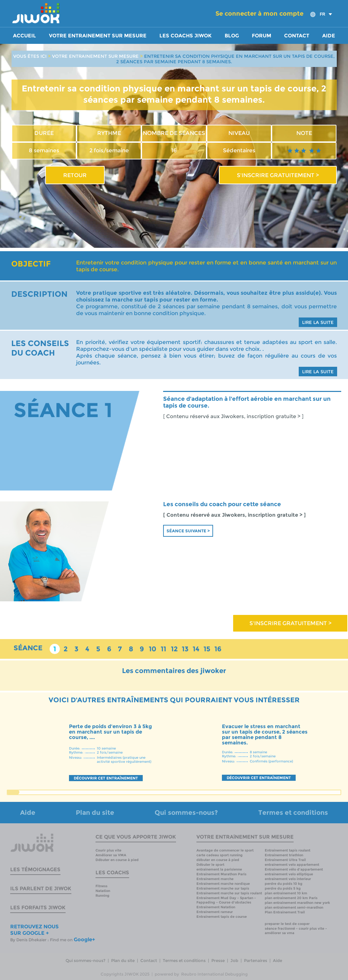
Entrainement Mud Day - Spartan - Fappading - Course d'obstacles (226, 900)
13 (185, 649)
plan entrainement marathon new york (297, 903)
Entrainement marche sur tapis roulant (229, 893)
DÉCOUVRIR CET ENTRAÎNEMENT (106, 778)
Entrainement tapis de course (222, 917)
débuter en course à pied (218, 860)
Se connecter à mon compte (259, 14)
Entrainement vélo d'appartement (294, 869)
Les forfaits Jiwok (38, 907)
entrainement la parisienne (219, 869)
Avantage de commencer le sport (225, 850)
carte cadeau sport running (220, 855)
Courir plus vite (108, 850)
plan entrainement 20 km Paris (291, 898)
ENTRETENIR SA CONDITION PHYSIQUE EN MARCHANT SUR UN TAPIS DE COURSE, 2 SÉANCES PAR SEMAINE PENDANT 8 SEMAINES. (226, 59)
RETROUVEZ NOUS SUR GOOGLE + (34, 930)
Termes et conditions (293, 813)
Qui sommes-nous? (186, 813)
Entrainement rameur (215, 912)
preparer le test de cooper (287, 924)
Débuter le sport (210, 865)
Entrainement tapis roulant (288, 850)
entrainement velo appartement (292, 865)
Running (102, 896)
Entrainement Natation (216, 907)
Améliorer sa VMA (111, 855)
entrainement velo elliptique (289, 874)
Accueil (24, 36)
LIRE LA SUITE (318, 322)
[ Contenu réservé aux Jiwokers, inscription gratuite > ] (233, 416)
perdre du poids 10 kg (284, 884)
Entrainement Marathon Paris (221, 874)
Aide (329, 36)
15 (207, 649)
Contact (297, 36)
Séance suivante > (188, 531)
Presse (218, 960)
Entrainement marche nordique (223, 884)
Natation (103, 891)
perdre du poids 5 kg (283, 888)
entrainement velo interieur (288, 879)
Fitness (101, 886)
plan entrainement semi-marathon (294, 907)
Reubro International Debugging (214, 974)
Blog (232, 36)
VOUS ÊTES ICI (30, 56)
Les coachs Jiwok (186, 36)
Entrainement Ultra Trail (285, 860)
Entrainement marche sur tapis (223, 888)
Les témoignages (35, 869)
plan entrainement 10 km (286, 893)
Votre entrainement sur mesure (98, 36)
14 (196, 649)
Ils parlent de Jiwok (41, 888)
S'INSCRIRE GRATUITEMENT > (278, 175)
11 (163, 649)
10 (153, 649)
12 (174, 649)
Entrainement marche (215, 879)
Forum (262, 36)
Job (234, 960)
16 (218, 649)
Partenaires (256, 960)
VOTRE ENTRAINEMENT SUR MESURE (95, 56)
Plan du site (95, 813)
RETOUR (75, 175)
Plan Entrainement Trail (285, 912)
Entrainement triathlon (284, 855)
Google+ (84, 939)
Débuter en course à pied (117, 860)
